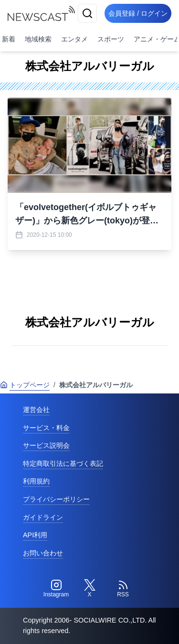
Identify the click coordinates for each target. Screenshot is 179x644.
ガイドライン (43, 517)
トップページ (25, 385)
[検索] (87, 13)
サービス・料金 (46, 428)
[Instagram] (56, 589)
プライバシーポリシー (56, 499)
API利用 (35, 535)
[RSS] (123, 589)
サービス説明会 (46, 445)
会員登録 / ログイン (138, 13)
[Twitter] (90, 589)
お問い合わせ (43, 553)
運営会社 (36, 410)
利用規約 (36, 481)
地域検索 (38, 39)
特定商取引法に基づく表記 (63, 463)
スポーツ (111, 39)
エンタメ (74, 39)
